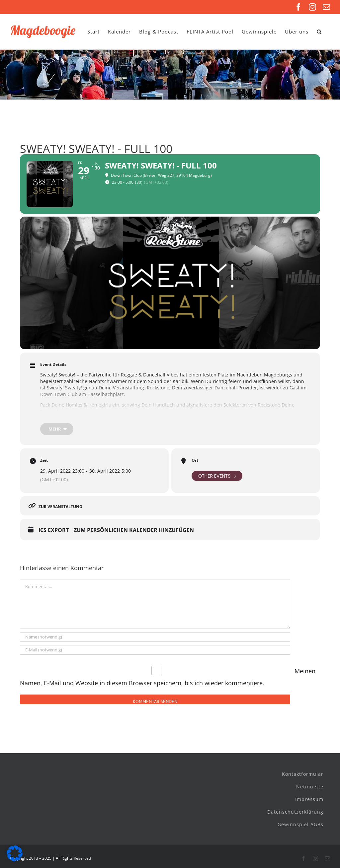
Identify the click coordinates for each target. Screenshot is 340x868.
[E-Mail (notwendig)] (155, 650)
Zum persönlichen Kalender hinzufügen (134, 530)
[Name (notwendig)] (155, 637)
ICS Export (54, 530)
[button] (319, 32)
